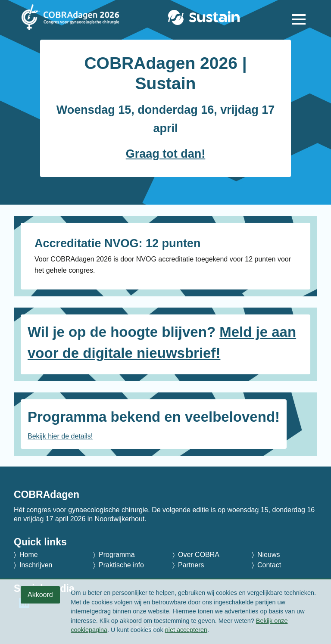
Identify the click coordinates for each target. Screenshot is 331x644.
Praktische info (121, 565)
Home (29, 555)
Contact (269, 565)
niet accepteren (186, 630)
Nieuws (269, 555)
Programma (117, 555)
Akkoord (40, 595)
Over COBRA (199, 555)
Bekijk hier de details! (60, 436)
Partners (191, 565)
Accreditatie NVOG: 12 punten (118, 243)
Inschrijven (36, 565)
